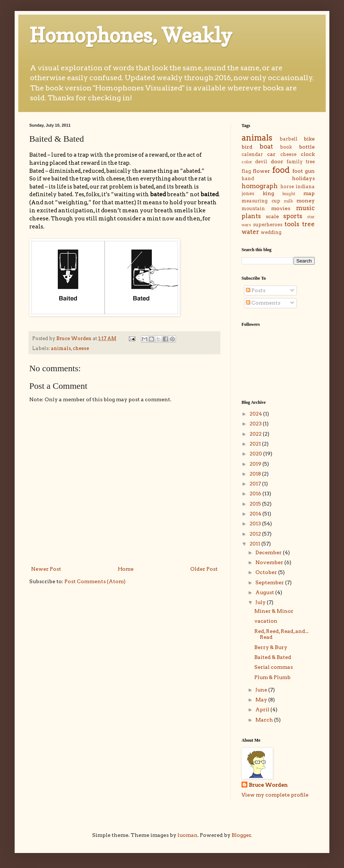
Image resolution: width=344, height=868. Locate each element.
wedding (271, 232)
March (265, 720)
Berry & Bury (271, 647)
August (265, 592)
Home (126, 569)
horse (287, 187)
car (271, 154)
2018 (256, 474)
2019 (256, 464)
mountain (253, 208)
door (277, 161)
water (250, 232)
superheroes (268, 225)
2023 (256, 424)
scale (272, 216)
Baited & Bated (273, 657)
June (262, 690)
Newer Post (46, 569)
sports (293, 216)
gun (310, 171)
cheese (81, 348)
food (281, 170)
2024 (256, 414)
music (305, 208)
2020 (256, 454)
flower (261, 171)
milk (288, 201)
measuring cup (261, 201)
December (269, 552)
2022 (256, 434)
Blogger (241, 835)
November (270, 562)
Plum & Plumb (272, 677)
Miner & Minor (274, 611)
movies (281, 208)
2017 (256, 484)
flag (246, 171)
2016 (256, 493)
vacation (266, 621)
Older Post (204, 569)
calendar (252, 154)
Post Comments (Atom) (95, 581)
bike (309, 139)
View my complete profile (275, 795)
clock (308, 154)
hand (248, 178)
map (309, 193)
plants (251, 216)
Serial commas (274, 667)
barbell (289, 139)
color (247, 162)
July (261, 602)
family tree (301, 162)
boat (266, 146)
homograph (260, 186)
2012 (256, 534)
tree (308, 224)
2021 (256, 444)
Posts (256, 290)
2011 (255, 544)
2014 (256, 514)
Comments (263, 303)
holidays (303, 178)
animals (61, 348)
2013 (256, 524)
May (262, 700)
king (268, 193)
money (306, 201)
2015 (256, 504)
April (263, 709)
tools (292, 224)
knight (289, 194)
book (286, 147)
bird (247, 147)
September (270, 582)
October (267, 572)
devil (261, 162)
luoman (188, 835)
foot (298, 171)
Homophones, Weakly (131, 35)
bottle (307, 147)
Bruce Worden (268, 785)
